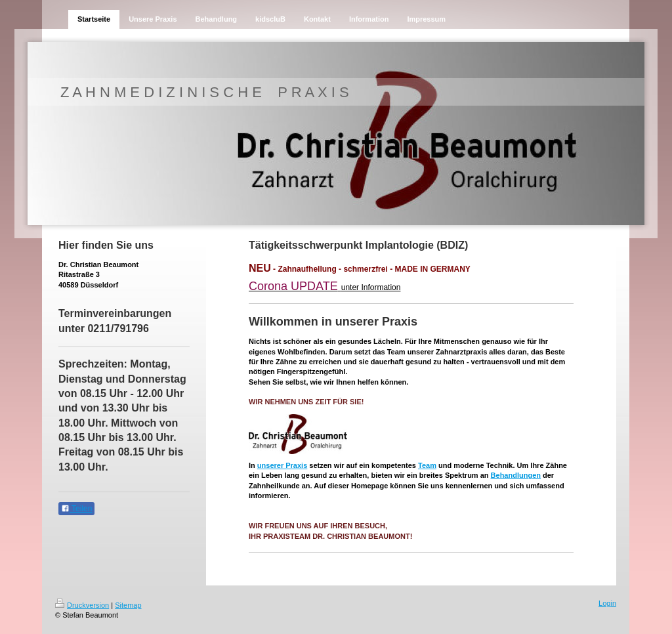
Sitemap (128, 605)
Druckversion (82, 605)
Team (427, 465)
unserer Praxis (282, 465)
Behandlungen (516, 475)
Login (607, 603)
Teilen (76, 509)
